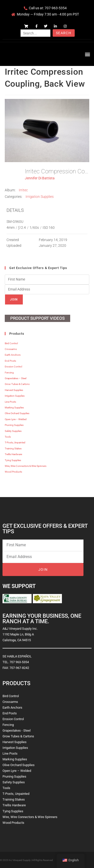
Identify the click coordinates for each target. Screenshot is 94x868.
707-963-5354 (56, 8)
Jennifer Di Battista (40, 178)
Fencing (9, 373)
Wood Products (13, 472)
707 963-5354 (19, 662)
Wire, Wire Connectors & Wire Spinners (26, 466)
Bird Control (11, 343)
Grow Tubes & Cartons (17, 384)
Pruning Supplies (14, 425)
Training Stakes (13, 448)
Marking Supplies (14, 408)
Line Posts (10, 402)
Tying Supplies (13, 460)
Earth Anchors (13, 355)
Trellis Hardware (13, 454)
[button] (87, 54)
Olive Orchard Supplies (17, 413)
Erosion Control (13, 367)
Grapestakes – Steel (16, 378)
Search (64, 33)
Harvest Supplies (14, 390)
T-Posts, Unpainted (15, 442)
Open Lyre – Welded (16, 419)
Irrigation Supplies (40, 197)
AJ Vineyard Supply (20, 860)
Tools (8, 437)
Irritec (23, 190)
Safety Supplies (13, 431)
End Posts (10, 361)
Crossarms (11, 349)
